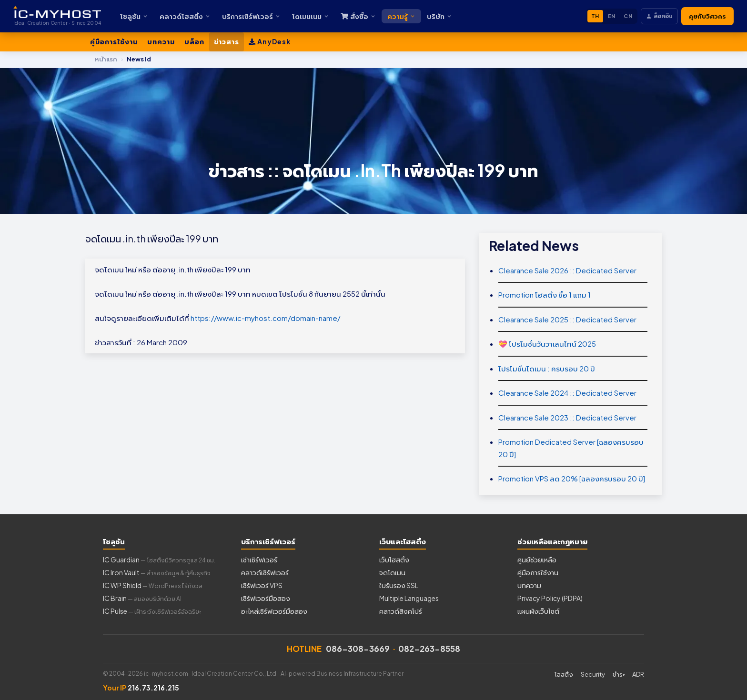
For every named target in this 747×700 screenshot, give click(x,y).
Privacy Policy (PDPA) (550, 598)
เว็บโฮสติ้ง (394, 560)
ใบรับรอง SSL (399, 585)
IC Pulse (152, 611)
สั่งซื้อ (358, 16)
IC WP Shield (153, 585)
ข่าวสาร (227, 41)
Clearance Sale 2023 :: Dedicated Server (567, 417)
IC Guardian (159, 560)
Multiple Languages (409, 598)
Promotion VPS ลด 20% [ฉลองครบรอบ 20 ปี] (572, 478)
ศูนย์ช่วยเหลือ (537, 560)
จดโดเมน (392, 572)
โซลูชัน (134, 16)
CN (628, 16)
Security (593, 674)
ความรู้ (401, 16)
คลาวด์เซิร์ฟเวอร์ (265, 572)
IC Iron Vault (157, 572)
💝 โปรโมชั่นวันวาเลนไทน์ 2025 (547, 344)
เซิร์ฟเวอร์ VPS (262, 585)
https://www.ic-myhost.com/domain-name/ (265, 318)
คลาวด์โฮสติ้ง (185, 16)
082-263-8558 (429, 649)
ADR (638, 674)
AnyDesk (270, 41)
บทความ (161, 41)
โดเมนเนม (311, 16)
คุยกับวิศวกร (707, 16)
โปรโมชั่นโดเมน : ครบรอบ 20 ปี (547, 368)
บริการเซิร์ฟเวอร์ (251, 16)
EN (612, 16)
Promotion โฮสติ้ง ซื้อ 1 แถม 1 (545, 295)
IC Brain (142, 598)
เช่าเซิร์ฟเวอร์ (259, 560)
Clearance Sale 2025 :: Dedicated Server (567, 319)
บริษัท (439, 16)
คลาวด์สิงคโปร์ (401, 611)
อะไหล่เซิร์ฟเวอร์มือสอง (274, 611)
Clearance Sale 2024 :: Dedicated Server (567, 393)
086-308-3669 (358, 649)
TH (595, 16)
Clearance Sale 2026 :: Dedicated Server (567, 270)
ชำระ (619, 674)
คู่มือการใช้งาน (114, 41)
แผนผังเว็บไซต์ (538, 611)
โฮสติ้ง (564, 674)
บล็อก (194, 41)
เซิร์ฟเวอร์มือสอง (266, 598)
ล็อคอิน (659, 16)
